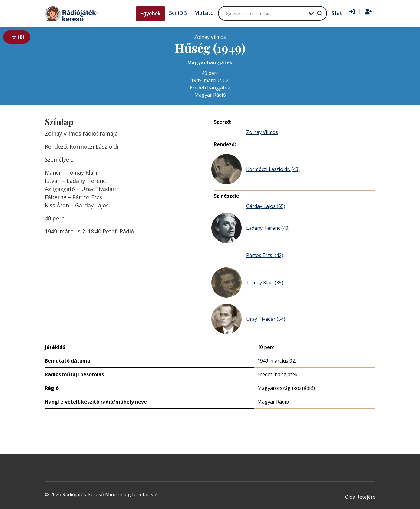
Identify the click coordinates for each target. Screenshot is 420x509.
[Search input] (266, 13)
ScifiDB (178, 13)
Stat (337, 13)
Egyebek (150, 13)
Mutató (204, 13)
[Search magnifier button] (320, 13)
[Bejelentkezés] (352, 12)
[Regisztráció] (368, 12)
